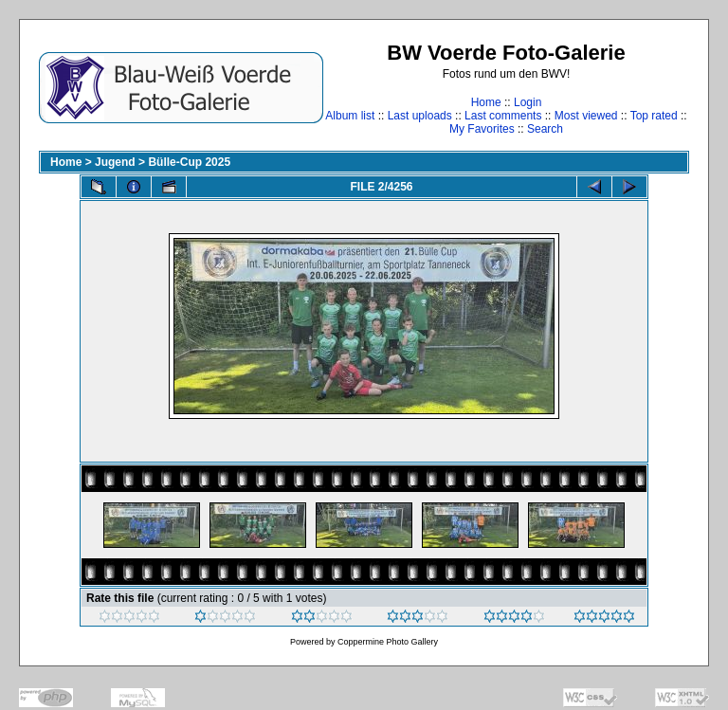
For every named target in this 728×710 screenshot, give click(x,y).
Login (528, 102)
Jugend (115, 162)
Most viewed (586, 116)
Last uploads (420, 116)
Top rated (654, 116)
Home (486, 102)
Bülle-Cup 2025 (189, 162)
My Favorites (482, 129)
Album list (350, 116)
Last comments (503, 116)
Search (545, 129)
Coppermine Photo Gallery (388, 642)
